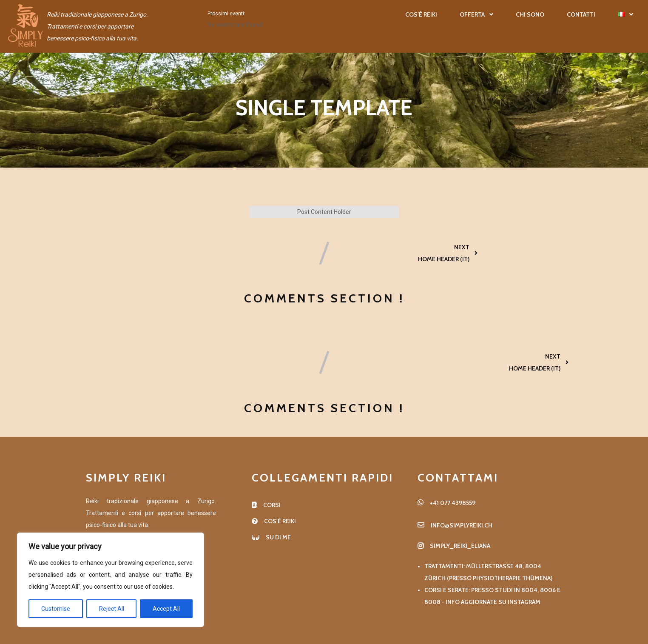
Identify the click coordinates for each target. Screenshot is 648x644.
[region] (111, 580)
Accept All (166, 609)
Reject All (112, 609)
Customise (56, 609)
